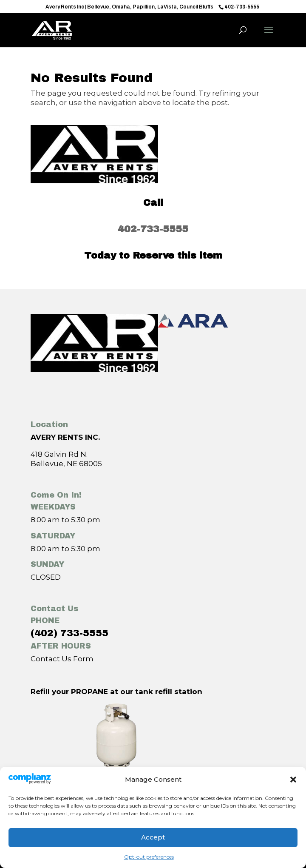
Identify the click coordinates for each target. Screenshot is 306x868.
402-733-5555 (153, 229)
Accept (153, 837)
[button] (293, 780)
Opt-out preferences (149, 857)
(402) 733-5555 (69, 633)
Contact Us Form (62, 659)
